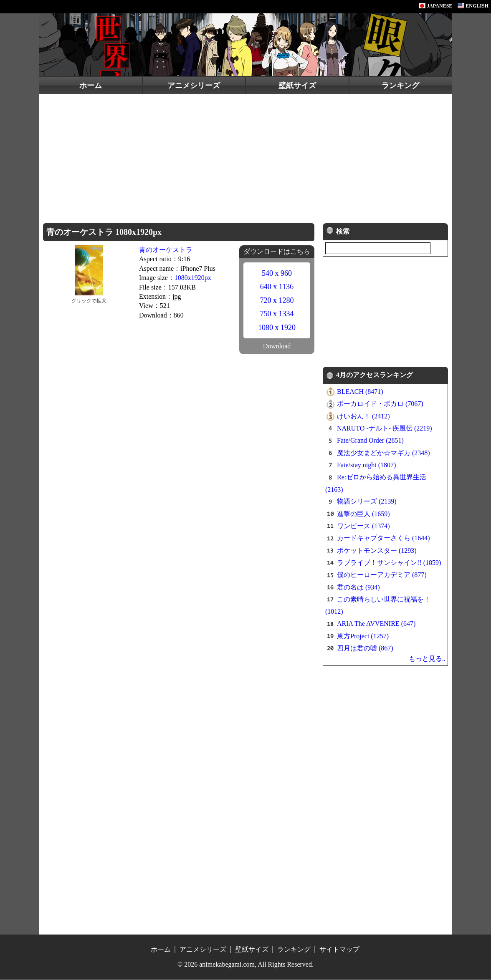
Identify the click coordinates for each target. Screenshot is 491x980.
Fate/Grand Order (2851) (370, 442)
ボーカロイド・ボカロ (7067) (380, 405)
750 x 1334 (277, 314)
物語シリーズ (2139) (367, 503)
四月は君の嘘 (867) (365, 649)
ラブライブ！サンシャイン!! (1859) (389, 563)
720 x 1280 (277, 300)
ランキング (400, 86)
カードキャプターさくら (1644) (383, 539)
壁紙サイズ (297, 86)
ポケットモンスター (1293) (377, 551)
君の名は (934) (358, 588)
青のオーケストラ (166, 250)
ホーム (91, 86)
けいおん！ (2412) (363, 417)
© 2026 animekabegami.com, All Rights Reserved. (245, 965)
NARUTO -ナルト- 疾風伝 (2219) (385, 429)
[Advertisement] (245, 156)
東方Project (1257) (363, 637)
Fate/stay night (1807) (366, 466)
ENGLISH (473, 6)
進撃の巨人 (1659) (363, 515)
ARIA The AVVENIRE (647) (376, 625)
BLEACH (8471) (360, 392)
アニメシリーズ (194, 86)
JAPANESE (435, 6)
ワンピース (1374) (363, 527)
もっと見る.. (427, 659)
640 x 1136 (277, 287)
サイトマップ (339, 950)
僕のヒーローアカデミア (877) (382, 576)
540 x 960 (277, 273)
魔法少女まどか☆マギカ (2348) (383, 454)
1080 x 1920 (277, 328)
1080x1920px (193, 278)
